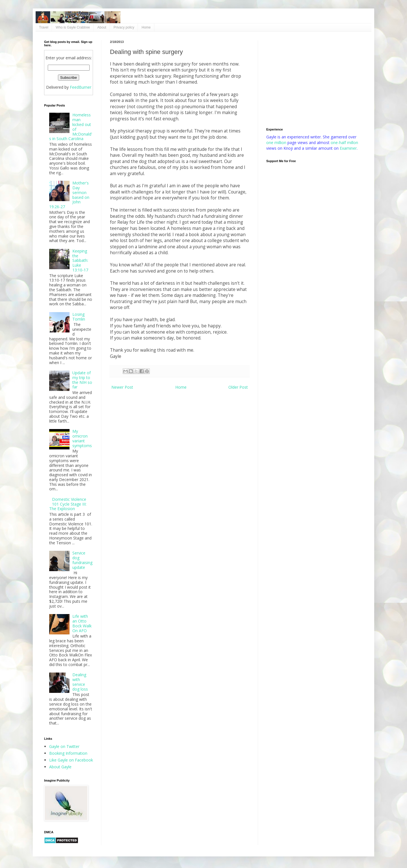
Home (146, 27)
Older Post (238, 387)
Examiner (348, 148)
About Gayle (60, 767)
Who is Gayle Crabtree (73, 27)
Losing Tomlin (79, 317)
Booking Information (68, 753)
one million (277, 143)
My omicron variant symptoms (82, 438)
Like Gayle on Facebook (71, 760)
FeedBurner (81, 87)
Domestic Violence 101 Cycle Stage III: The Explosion (68, 504)
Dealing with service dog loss (80, 682)
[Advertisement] (315, 80)
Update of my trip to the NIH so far (82, 380)
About (102, 27)
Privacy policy (124, 27)
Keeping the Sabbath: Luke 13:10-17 (80, 260)
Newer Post (122, 387)
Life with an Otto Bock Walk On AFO (82, 623)
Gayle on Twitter (64, 746)
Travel (44, 27)
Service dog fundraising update (82, 560)
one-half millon (344, 143)
